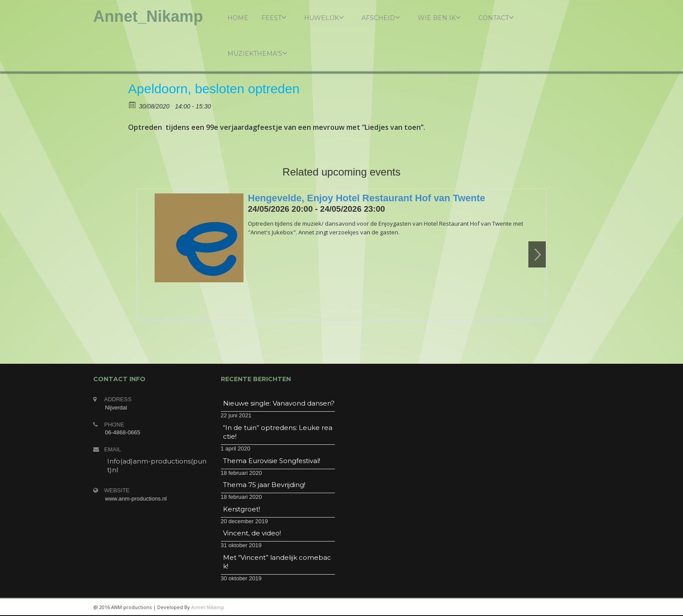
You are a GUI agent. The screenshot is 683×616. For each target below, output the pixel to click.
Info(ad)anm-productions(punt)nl (157, 465)
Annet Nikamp (208, 607)
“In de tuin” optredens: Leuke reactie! (278, 432)
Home (238, 18)
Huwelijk (324, 18)
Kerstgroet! (242, 509)
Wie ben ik (439, 18)
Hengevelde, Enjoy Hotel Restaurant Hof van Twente (367, 198)
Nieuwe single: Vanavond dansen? (279, 403)
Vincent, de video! (252, 533)
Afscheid (381, 18)
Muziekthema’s (257, 53)
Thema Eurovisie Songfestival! (272, 461)
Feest (274, 18)
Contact (496, 18)
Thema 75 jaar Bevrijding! (264, 485)
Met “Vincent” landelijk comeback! (277, 562)
